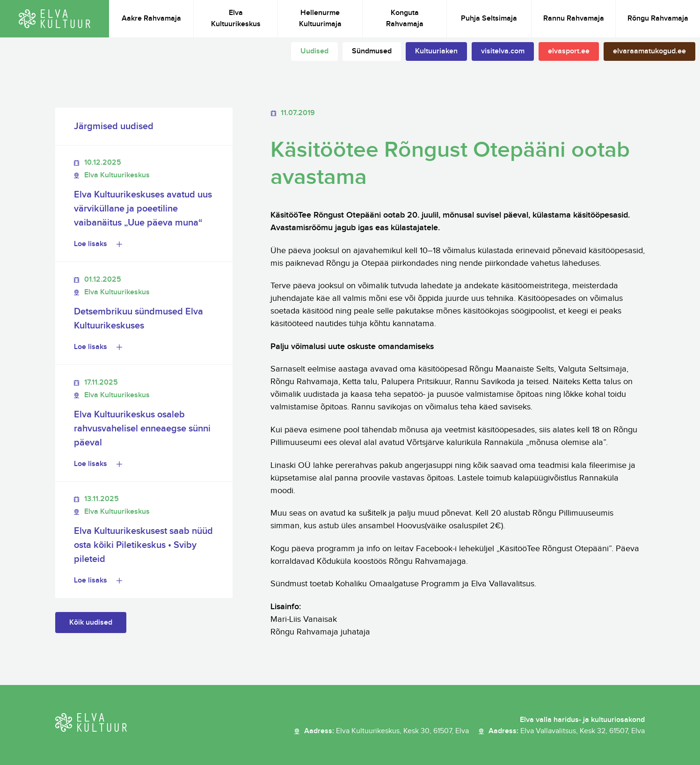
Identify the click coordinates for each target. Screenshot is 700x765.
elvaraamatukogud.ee (649, 51)
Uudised (314, 51)
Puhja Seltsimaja (489, 18)
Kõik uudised (91, 623)
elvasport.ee (569, 51)
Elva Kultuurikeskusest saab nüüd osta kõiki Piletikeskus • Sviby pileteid (143, 545)
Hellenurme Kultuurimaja (320, 18)
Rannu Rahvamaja (574, 18)
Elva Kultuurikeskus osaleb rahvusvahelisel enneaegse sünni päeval (142, 429)
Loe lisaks (91, 244)
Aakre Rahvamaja (151, 18)
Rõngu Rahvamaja (658, 18)
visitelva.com (503, 51)
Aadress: (386, 731)
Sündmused (372, 51)
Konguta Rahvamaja (405, 18)
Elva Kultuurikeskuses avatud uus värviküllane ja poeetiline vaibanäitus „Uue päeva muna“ (143, 209)
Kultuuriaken (436, 51)
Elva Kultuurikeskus (236, 18)
